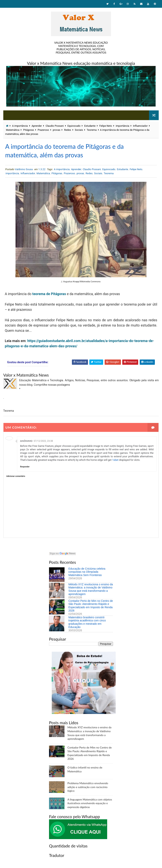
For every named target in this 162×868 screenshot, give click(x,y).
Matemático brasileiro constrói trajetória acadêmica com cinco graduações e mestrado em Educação (87, 622)
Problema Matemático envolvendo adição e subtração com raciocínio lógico (88, 787)
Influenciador (140, 126)
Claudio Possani (55, 126)
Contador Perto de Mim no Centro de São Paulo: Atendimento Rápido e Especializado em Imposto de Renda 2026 (91, 606)
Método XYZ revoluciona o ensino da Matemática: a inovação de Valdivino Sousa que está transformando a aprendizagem (91, 589)
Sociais (79, 130)
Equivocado (74, 126)
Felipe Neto (106, 126)
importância (122, 126)
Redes (68, 130)
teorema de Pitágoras (49, 294)
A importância (20, 126)
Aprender (37, 126)
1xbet (115, 460)
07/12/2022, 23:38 (43, 441)
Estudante (90, 126)
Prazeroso (43, 130)
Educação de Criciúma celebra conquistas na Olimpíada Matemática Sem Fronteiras (87, 572)
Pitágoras (29, 130)
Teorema (92, 130)
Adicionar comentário (16, 476)
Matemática (13, 130)
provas (56, 130)
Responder (25, 467)
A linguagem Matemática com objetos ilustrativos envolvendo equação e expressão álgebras (90, 803)
